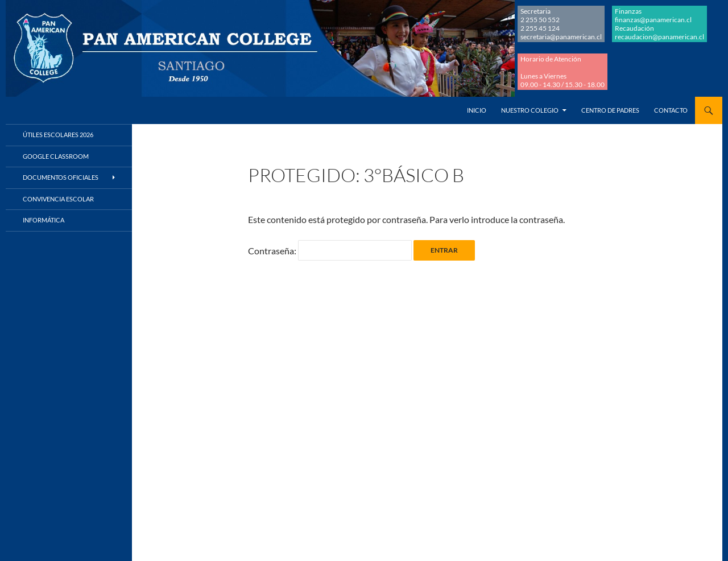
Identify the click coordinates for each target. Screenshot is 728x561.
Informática (44, 220)
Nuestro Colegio (530, 110)
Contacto (671, 110)
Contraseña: (330, 251)
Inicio (477, 110)
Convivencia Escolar (58, 199)
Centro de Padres (610, 110)
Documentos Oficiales (61, 177)
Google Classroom (56, 156)
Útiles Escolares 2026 (58, 135)
